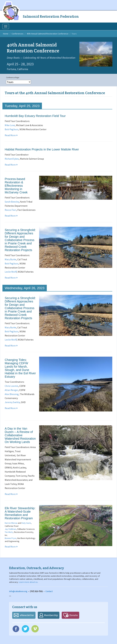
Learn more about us (28, 582)
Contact (49, 591)
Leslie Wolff (11, 272)
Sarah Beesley (12, 202)
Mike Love (10, 125)
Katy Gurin (26, 523)
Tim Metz (9, 532)
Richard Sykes (12, 159)
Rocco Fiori (11, 210)
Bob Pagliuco (12, 129)
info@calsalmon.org (18, 591)
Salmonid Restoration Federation (51, 16)
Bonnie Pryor (11, 538)
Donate (74, 615)
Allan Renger (11, 390)
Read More (10, 135)
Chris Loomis (12, 386)
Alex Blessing (12, 394)
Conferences (18, 34)
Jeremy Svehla (12, 402)
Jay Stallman (10, 529)
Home (6, 34)
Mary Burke (11, 259)
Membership (51, 615)
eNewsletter (27, 615)
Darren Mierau (11, 523)
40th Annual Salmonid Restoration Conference (48, 34)
